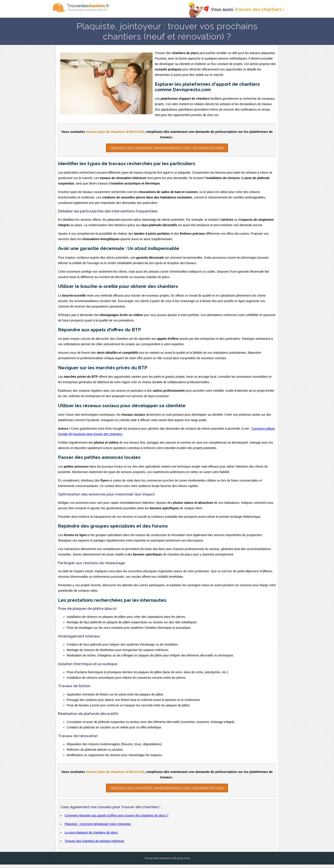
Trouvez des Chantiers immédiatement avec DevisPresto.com (167, 148)
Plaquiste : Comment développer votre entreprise (98, 827)
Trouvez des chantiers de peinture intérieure (94, 844)
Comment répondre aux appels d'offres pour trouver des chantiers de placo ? (116, 819)
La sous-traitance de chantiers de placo (91, 836)
